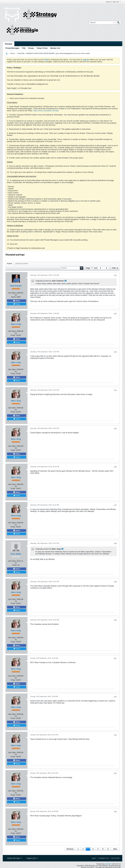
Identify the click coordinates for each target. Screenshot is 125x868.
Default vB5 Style (14, 858)
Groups (31, 48)
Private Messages (12, 48)
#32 (115, 314)
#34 (115, 390)
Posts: (14, 297)
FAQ (24, 48)
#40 (115, 620)
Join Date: (12, 293)
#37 (115, 505)
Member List (55, 48)
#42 (115, 697)
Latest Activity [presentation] (22, 264)
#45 (115, 812)
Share (17, 301)
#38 (115, 544)
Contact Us (104, 858)
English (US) (32, 858)
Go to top (115, 858)
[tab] (10, 264)
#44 (115, 773)
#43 (115, 735)
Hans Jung (16, 324)
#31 (115, 275)
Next (115, 849)
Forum (13, 53)
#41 (115, 658)
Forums (9, 44)
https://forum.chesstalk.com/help (46, 111)
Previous (70, 849)
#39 (115, 582)
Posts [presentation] (10, 264)
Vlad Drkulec (16, 286)
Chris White (16, 554)
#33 (115, 352)
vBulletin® (108, 864)
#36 (115, 467)
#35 (115, 429)
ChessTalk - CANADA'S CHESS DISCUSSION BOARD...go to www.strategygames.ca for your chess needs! (54, 53)
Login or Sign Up (113, 2)
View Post (66, 281)
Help (94, 858)
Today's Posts (42, 48)
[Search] (102, 23)
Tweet (17, 304)
